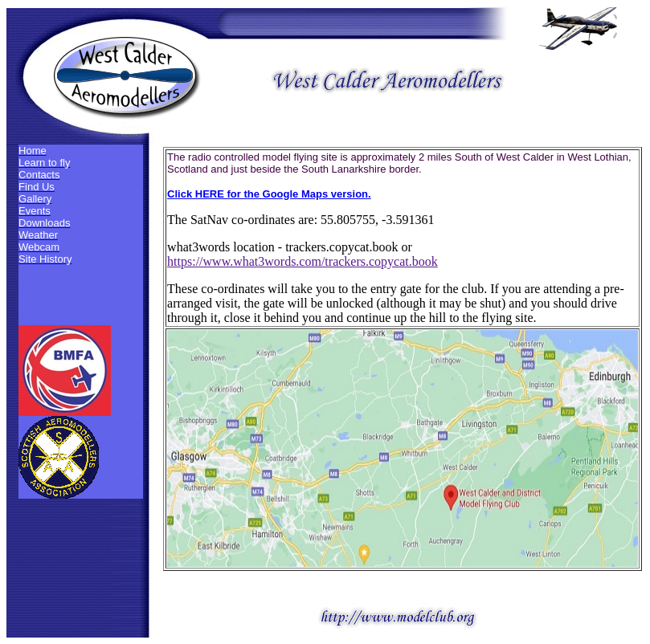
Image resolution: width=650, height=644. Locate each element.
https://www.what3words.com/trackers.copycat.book (303, 261)
